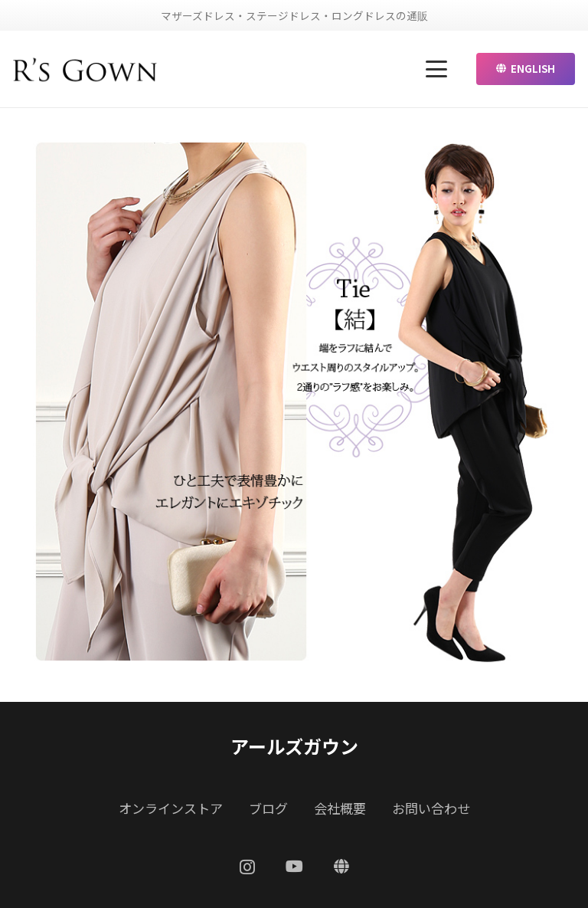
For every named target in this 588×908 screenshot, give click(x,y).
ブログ (268, 808)
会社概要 (340, 808)
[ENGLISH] (341, 867)
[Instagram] (247, 867)
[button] (437, 69)
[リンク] (85, 69)
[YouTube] (294, 867)
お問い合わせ (431, 808)
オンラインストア (171, 808)
